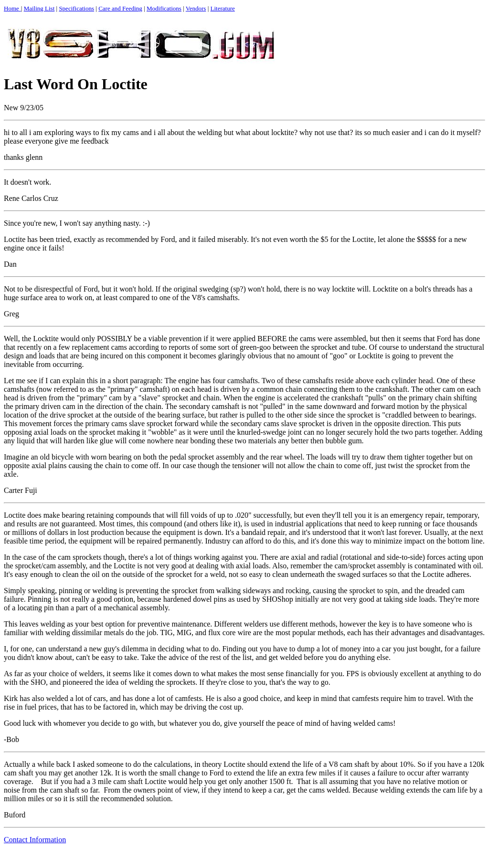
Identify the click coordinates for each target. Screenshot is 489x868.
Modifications (164, 8)
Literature (223, 8)
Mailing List (39, 8)
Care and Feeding (120, 8)
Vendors (196, 8)
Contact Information (35, 840)
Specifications (76, 8)
